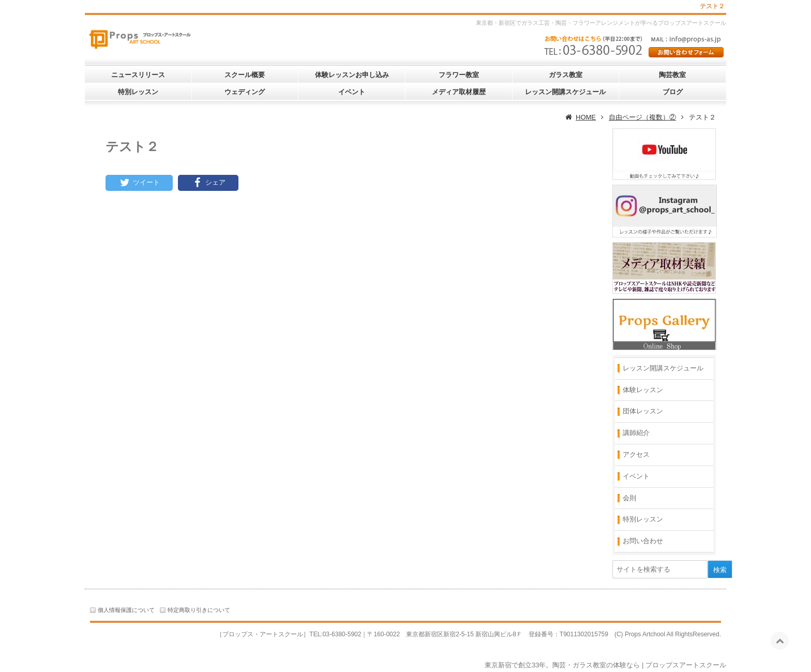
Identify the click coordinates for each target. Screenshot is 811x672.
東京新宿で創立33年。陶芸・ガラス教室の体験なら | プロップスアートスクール (605, 665)
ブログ (673, 92)
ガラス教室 (566, 75)
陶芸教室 (672, 75)
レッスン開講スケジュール (565, 92)
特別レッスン (138, 92)
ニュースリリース (138, 75)
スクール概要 (245, 75)
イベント (352, 92)
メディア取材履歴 (459, 92)
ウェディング (245, 92)
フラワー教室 (459, 75)
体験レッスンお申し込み (352, 75)
